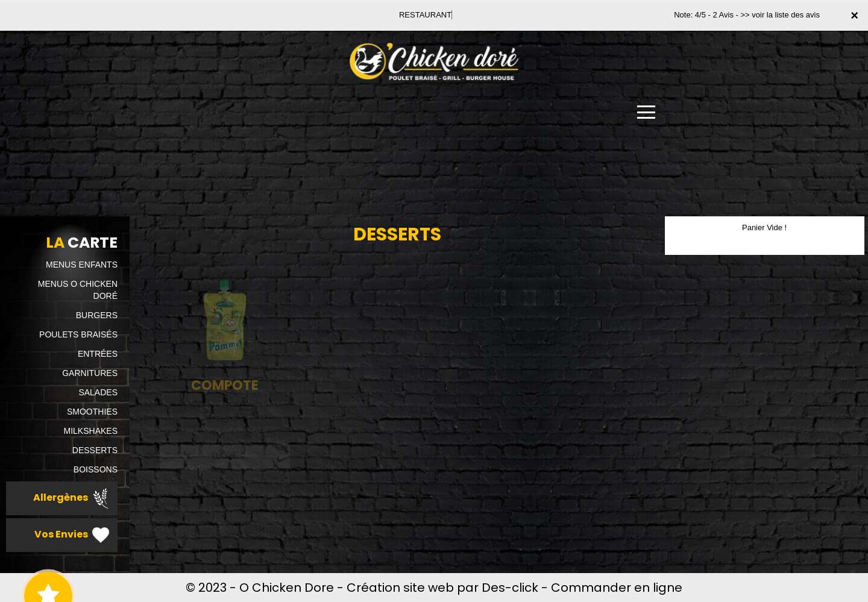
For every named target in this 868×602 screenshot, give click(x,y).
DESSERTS (95, 450)
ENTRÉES (98, 354)
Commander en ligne (617, 588)
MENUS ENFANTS (82, 265)
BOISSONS (96, 469)
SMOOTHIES (92, 412)
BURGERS (97, 315)
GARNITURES (90, 373)
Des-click (510, 588)
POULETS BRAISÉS (78, 334)
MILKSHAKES (91, 431)
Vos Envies (73, 535)
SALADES (98, 392)
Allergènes (72, 498)
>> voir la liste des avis (780, 15)
